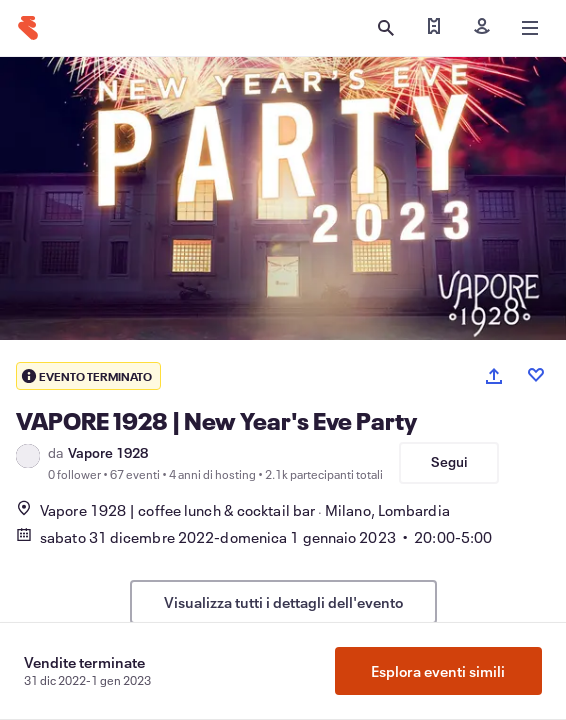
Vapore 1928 (108, 453)
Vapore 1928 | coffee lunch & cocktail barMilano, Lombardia (233, 510)
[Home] (28, 28)
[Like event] (536, 375)
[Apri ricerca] (386, 28)
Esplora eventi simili (438, 671)
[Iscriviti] (482, 28)
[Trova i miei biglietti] (434, 28)
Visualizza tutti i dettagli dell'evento (283, 602)
